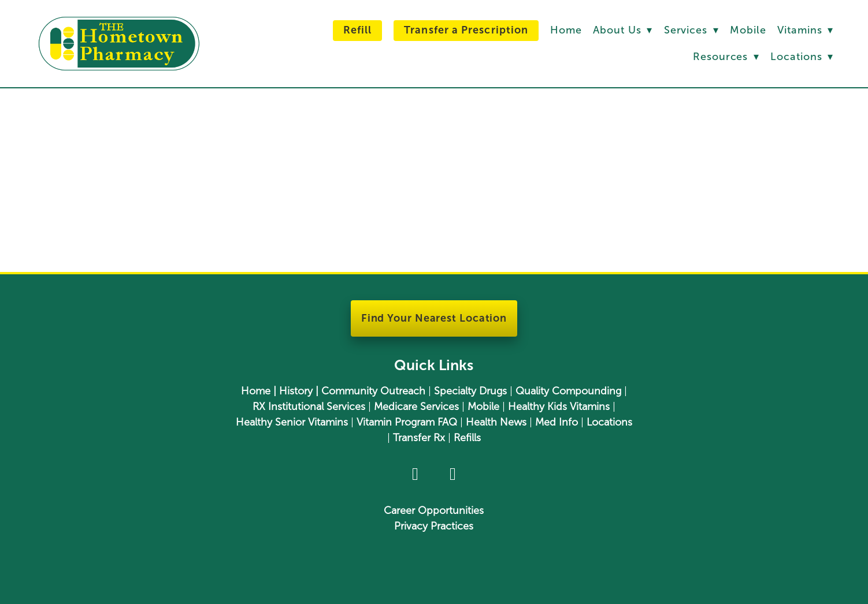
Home (566, 30)
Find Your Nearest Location (434, 318)
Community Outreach (373, 391)
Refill (357, 30)
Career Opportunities (434, 510)
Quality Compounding (568, 391)
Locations (802, 57)
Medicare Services (416, 407)
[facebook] (415, 474)
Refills (467, 438)
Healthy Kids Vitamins (559, 407)
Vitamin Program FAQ (407, 422)
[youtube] (453, 474)
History (296, 391)
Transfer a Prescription (466, 30)
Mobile (748, 30)
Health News (496, 422)
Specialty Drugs (470, 391)
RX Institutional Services (309, 407)
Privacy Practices (434, 526)
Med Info (557, 422)
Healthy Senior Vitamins (292, 422)
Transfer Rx (419, 438)
